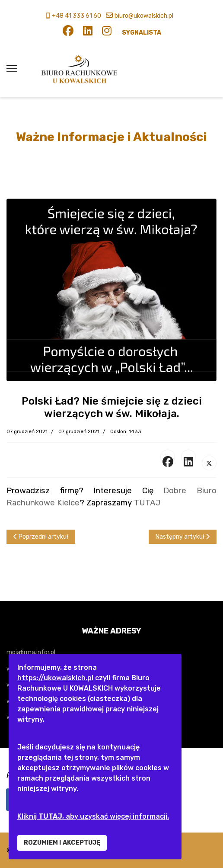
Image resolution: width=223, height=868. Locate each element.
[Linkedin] (88, 33)
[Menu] (12, 69)
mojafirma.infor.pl (31, 652)
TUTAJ (147, 503)
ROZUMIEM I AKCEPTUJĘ (62, 843)
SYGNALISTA (142, 33)
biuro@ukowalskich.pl (144, 16)
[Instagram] (107, 33)
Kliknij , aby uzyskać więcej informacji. (93, 816)
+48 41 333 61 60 (76, 16)
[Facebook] (68, 33)
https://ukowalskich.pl (55, 678)
